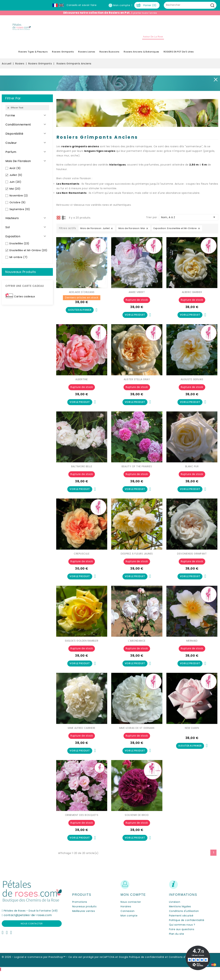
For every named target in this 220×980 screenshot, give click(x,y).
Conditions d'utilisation (184, 919)
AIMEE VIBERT (137, 295)
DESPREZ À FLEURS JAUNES (137, 559)
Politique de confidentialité (187, 929)
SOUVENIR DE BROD (137, 823)
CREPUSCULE (82, 559)
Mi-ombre (19, 260)
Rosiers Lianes (87, 55)
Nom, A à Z (189, 220)
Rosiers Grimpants (63, 55)
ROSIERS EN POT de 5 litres (179, 55)
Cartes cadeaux (25, 300)
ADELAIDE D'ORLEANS (82, 295)
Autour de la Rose (153, 40)
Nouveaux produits (84, 915)
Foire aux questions (182, 938)
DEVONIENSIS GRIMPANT (192, 559)
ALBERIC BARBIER (192, 295)
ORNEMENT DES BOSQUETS (82, 823)
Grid (59, 221)
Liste (64, 221)
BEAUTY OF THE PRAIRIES (137, 471)
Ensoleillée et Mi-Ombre (28, 254)
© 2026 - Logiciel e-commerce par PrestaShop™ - (35, 965)
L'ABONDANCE (137, 647)
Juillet (16, 178)
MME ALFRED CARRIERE (82, 735)
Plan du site (177, 942)
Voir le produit (135, 319)
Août (15, 171)
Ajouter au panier (80, 314)
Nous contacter (32, 932)
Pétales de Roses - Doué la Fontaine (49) (31, 919)
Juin (15, 185)
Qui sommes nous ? (182, 933)
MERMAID (192, 647)
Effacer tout (15, 111)
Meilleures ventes (84, 919)
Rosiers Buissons (109, 55)
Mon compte (129, 924)
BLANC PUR (192, 471)
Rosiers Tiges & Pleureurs (33, 55)
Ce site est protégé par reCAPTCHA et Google (98, 965)
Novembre (19, 199)
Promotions (80, 910)
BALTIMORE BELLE (82, 471)
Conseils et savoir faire (82, 5)
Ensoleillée (19, 247)
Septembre (20, 213)
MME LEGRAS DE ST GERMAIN (137, 735)
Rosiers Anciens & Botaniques (141, 55)
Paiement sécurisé (181, 924)
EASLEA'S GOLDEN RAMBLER (82, 647)
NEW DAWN (192, 735)
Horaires (126, 915)
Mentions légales (180, 915)
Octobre (18, 206)
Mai (15, 192)
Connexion (128, 919)
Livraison (175, 910)
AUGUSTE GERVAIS (192, 383)
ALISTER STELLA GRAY (137, 383)
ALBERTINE (82, 383)
